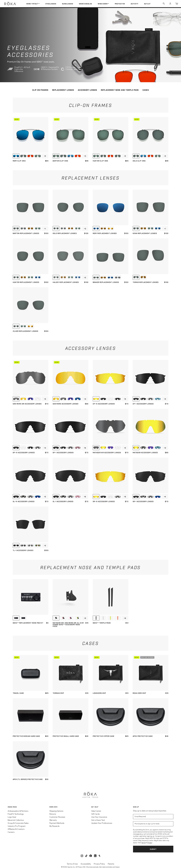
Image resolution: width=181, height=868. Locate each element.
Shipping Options (56, 811)
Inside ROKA (12, 807)
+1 (45, 229)
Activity (135, 4)
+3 (85, 156)
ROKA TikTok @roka (86, 856)
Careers (11, 832)
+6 (85, 448)
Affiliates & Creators (16, 829)
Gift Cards (95, 814)
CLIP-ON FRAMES (40, 90)
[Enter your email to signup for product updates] (153, 817)
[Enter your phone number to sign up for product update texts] (153, 824)
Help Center (96, 811)
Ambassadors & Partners (18, 811)
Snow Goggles (85, 4)
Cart (177, 4)
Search (164, 4)
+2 (45, 156)
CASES (146, 90)
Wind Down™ (103, 4)
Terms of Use (72, 864)
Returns (53, 814)
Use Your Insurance (99, 817)
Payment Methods (57, 823)
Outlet (147, 4)
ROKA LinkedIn (95, 856)
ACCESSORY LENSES (87, 90)
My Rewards (54, 826)
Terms (143, 842)
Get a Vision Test (98, 820)
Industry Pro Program (17, 826)
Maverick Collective (16, 820)
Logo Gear (12, 817)
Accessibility (86, 864)
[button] (28, 807)
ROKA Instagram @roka (82, 856)
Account (170, 4)
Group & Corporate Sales (18, 823)
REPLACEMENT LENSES (63, 90)
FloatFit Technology (16, 814)
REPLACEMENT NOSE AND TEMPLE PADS (120, 90)
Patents (111, 864)
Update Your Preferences (102, 823)
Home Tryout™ (33, 4)
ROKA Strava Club (99, 856)
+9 (125, 618)
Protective (120, 4)
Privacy (150, 842)
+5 (125, 399)
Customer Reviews (57, 817)
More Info (53, 807)
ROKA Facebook (91, 856)
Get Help (95, 807)
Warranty (53, 820)
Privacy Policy (99, 864)
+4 (45, 448)
